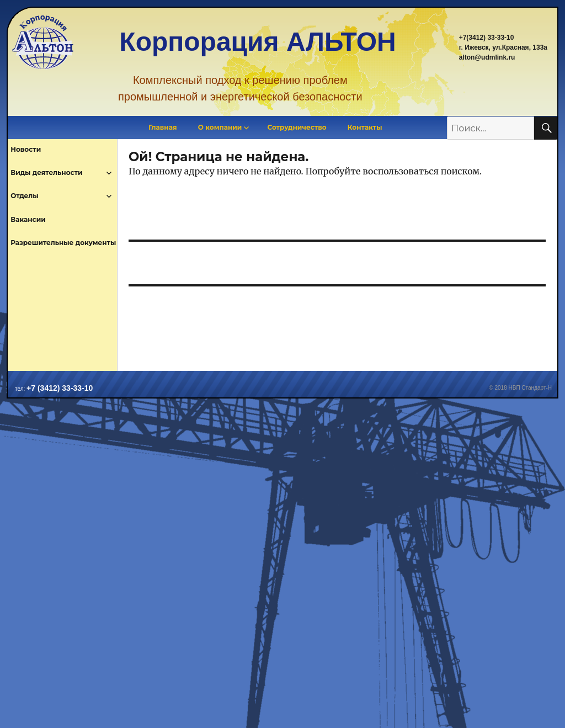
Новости (26, 149)
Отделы (24, 196)
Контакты (365, 127)
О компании (220, 127)
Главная (162, 127)
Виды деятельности (46, 172)
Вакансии (28, 219)
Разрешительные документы (63, 243)
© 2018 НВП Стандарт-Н (520, 388)
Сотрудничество (297, 127)
